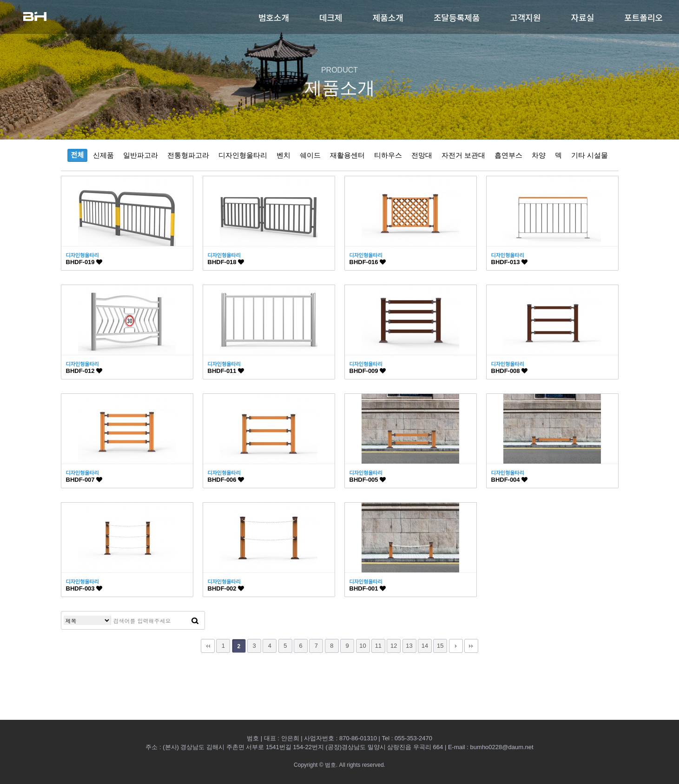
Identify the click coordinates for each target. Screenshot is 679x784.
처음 (208, 646)
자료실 (583, 17)
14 (425, 646)
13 (409, 646)
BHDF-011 (226, 371)
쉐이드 (310, 155)
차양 (539, 155)
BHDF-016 (368, 262)
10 (363, 646)
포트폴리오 (643, 17)
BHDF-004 (510, 480)
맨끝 (471, 646)
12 (394, 646)
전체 (78, 155)
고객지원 (525, 17)
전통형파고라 (188, 155)
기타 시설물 (590, 155)
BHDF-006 (226, 480)
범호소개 (274, 17)
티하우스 (388, 155)
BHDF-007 (84, 480)
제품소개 (388, 17)
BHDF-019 (84, 262)
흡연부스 (508, 155)
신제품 (103, 155)
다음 (456, 646)
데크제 (331, 17)
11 (378, 646)
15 (440, 646)
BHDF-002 (226, 588)
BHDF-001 (368, 588)
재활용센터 (347, 155)
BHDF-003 (84, 588)
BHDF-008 (510, 371)
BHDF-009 (368, 371)
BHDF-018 (226, 262)
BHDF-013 (510, 262)
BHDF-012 (84, 371)
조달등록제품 (457, 17)
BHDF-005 (368, 480)
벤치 (283, 155)
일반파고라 (141, 155)
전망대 (422, 155)
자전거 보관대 (463, 155)
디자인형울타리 (243, 155)
